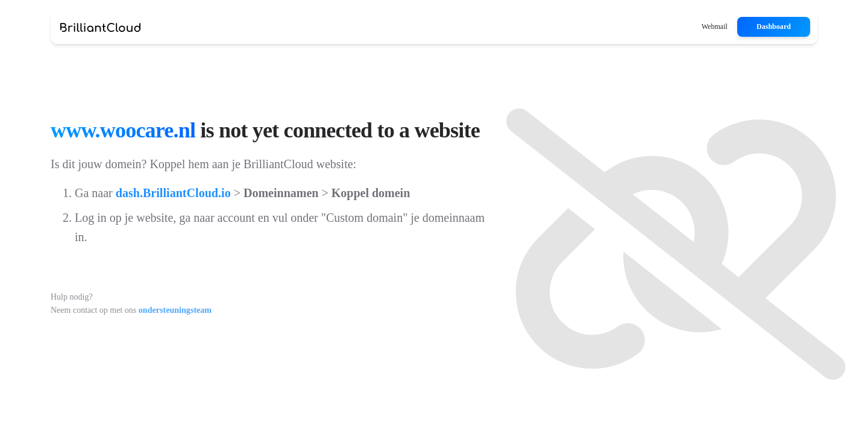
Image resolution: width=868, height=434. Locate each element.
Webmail (715, 27)
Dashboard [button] (774, 27)
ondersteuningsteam (175, 310)
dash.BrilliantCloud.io (173, 193)
